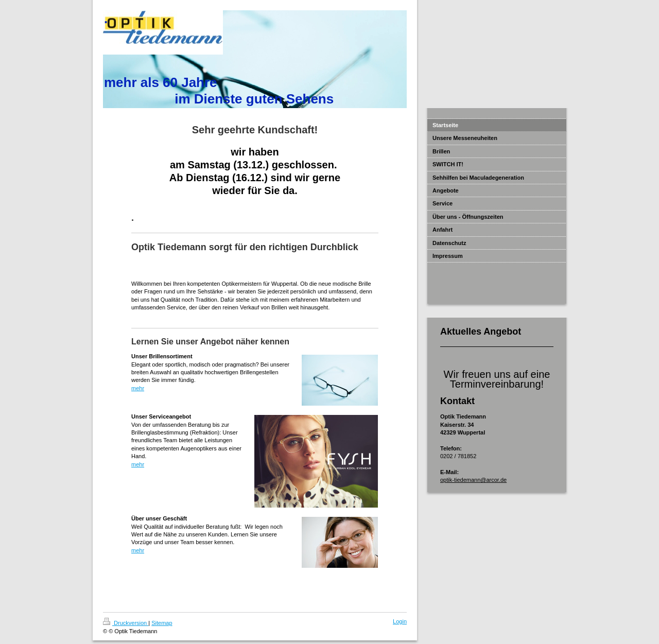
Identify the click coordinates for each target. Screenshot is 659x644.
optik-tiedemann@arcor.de (473, 480)
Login (400, 621)
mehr (138, 388)
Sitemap (162, 623)
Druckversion (126, 623)
